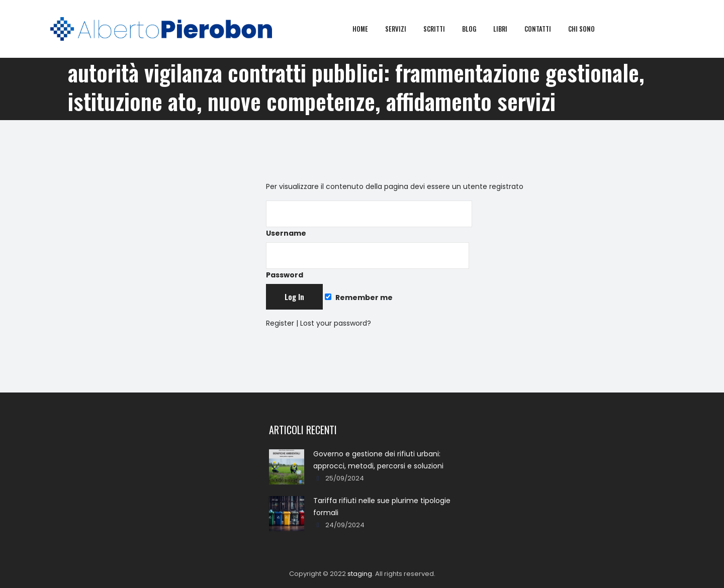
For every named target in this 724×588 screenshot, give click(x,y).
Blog (476, 29)
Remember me (358, 298)
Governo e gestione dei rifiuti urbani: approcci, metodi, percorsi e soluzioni (378, 460)
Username (369, 219)
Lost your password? (336, 323)
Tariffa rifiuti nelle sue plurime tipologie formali (382, 507)
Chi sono (588, 29)
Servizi (402, 29)
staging (360, 574)
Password (368, 261)
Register (280, 323)
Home (367, 29)
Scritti (441, 29)
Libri (507, 29)
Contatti (544, 29)
